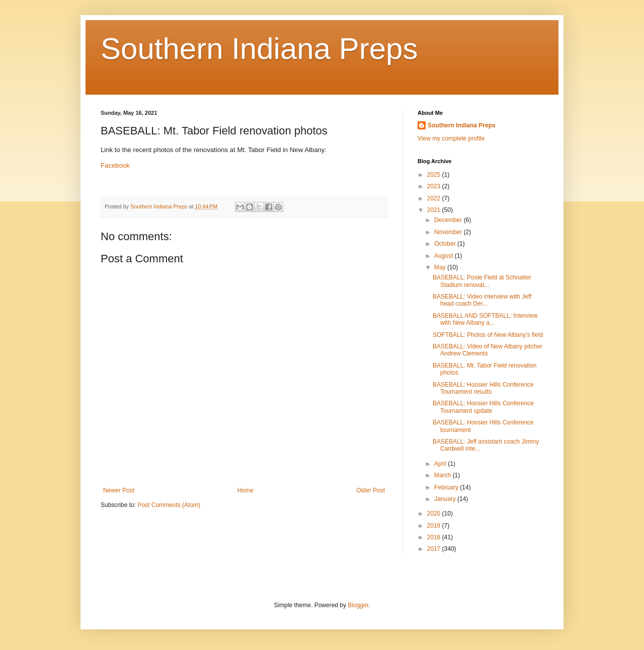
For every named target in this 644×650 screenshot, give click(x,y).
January (446, 499)
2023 (435, 186)
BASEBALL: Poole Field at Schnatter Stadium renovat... (482, 281)
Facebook (115, 165)
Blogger (358, 605)
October (446, 244)
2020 (435, 514)
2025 (435, 175)
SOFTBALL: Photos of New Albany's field (488, 335)
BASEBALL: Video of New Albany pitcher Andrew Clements (488, 350)
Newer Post (119, 490)
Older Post (371, 490)
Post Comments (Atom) (169, 505)
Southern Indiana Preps (259, 49)
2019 (435, 526)
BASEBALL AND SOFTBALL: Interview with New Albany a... (485, 319)
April (441, 464)
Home (246, 490)
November (449, 232)
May (441, 267)
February (447, 487)
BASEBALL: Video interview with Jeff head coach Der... (482, 300)
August (445, 256)
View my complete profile (451, 138)
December (449, 220)
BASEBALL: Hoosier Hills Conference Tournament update (483, 407)
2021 (435, 210)
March (444, 475)
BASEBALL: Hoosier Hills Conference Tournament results (483, 388)
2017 (435, 549)
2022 (435, 198)
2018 (435, 537)
